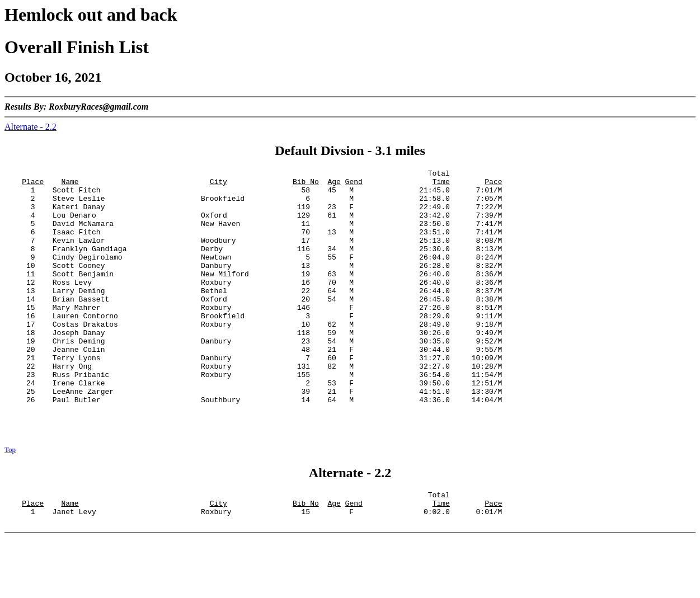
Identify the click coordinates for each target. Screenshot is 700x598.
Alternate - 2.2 (30, 127)
